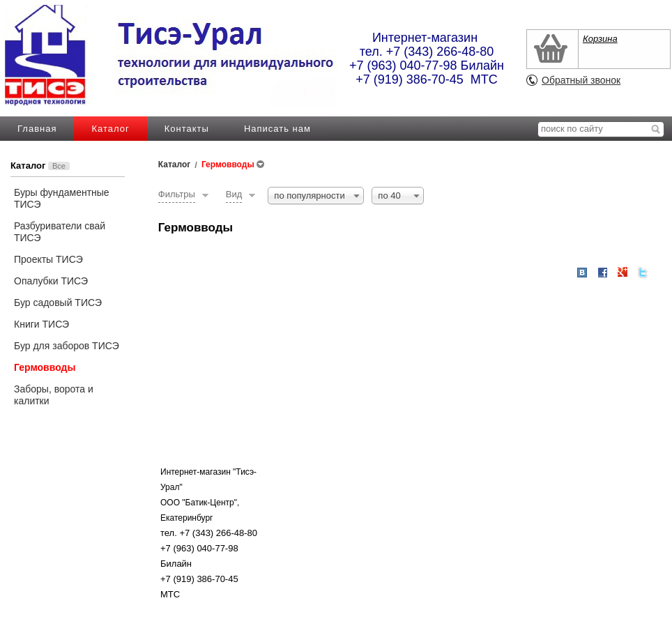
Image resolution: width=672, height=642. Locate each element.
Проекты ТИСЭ (48, 259)
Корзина (600, 39)
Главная (37, 129)
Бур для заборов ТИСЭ (67, 346)
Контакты (187, 129)
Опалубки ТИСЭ (51, 281)
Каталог (110, 129)
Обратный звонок (581, 80)
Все (59, 166)
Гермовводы (45, 367)
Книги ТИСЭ (41, 324)
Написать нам (277, 129)
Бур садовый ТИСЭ (58, 303)
